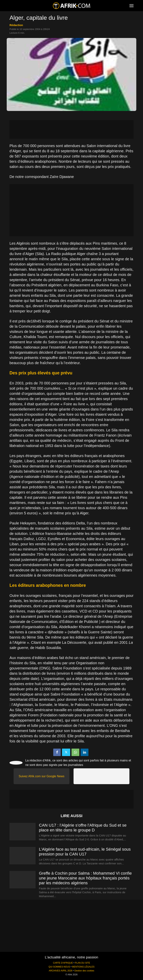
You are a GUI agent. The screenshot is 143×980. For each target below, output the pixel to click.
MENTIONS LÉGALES (83, 967)
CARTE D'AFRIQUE (63, 963)
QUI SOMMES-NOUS (59, 967)
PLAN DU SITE (82, 963)
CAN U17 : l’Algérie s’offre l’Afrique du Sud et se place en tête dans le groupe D (83, 828)
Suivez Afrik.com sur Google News (41, 776)
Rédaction (16, 25)
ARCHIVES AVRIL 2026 (61, 971)
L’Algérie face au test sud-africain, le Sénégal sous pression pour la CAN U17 (85, 852)
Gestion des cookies (84, 971)
